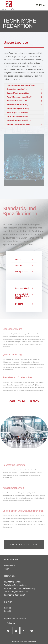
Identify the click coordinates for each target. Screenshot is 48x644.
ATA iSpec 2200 (21, 272)
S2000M (18, 266)
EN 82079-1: (20, 304)
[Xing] (24, 631)
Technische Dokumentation (16, 585)
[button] (24, 260)
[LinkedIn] (16, 631)
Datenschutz (21, 618)
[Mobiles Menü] (41, 5)
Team (7, 569)
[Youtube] (32, 631)
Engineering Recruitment (15, 595)
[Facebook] (8, 631)
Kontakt (8, 611)
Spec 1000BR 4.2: (22, 288)
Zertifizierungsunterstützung (16, 592)
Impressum (9, 618)
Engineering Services (13, 582)
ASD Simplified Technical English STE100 (22, 296)
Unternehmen (10, 565)
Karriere (8, 608)
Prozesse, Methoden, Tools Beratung (20, 588)
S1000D (18, 260)
